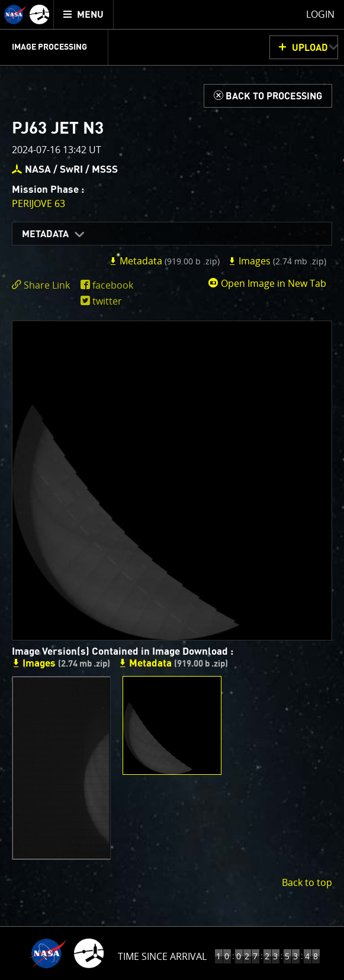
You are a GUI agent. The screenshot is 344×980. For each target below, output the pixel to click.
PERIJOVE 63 (38, 203)
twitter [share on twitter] (107, 301)
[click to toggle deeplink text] (43, 285)
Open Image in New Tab (267, 283)
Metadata (45, 234)
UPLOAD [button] (310, 48)
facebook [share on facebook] (113, 285)
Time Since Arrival (162, 956)
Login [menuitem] (320, 14)
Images (277, 261)
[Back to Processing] (268, 96)
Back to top (307, 882)
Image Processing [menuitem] (49, 47)
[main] (172, 490)
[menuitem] (84, 14)
